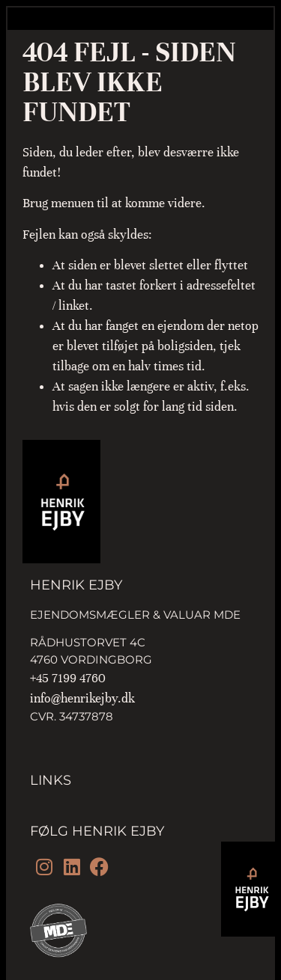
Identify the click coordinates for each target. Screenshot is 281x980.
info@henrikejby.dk (82, 698)
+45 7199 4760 (68, 678)
